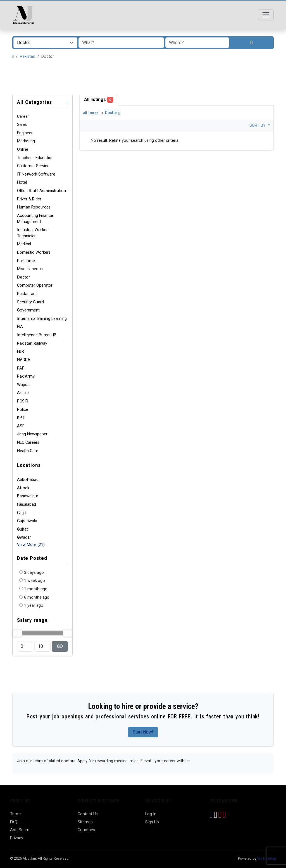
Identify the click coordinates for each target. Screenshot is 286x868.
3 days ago (34, 573)
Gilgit (22, 513)
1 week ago (34, 581)
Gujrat (22, 529)
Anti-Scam (20, 830)
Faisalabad (27, 504)
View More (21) (31, 545)
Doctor (113, 113)
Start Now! (143, 732)
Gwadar (24, 537)
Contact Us (88, 814)
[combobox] (45, 43)
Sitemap (85, 822)
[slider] (17, 633)
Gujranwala (27, 521)
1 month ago (36, 589)
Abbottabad (28, 480)
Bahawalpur (28, 496)
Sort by (258, 125)
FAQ (14, 822)
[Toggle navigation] (266, 15)
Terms (16, 814)
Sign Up (152, 822)
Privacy (17, 838)
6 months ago (37, 597)
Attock (23, 488)
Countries (86, 830)
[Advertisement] (143, 77)
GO (60, 646)
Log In (151, 814)
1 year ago (34, 606)
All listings (99, 100)
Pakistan (28, 57)
